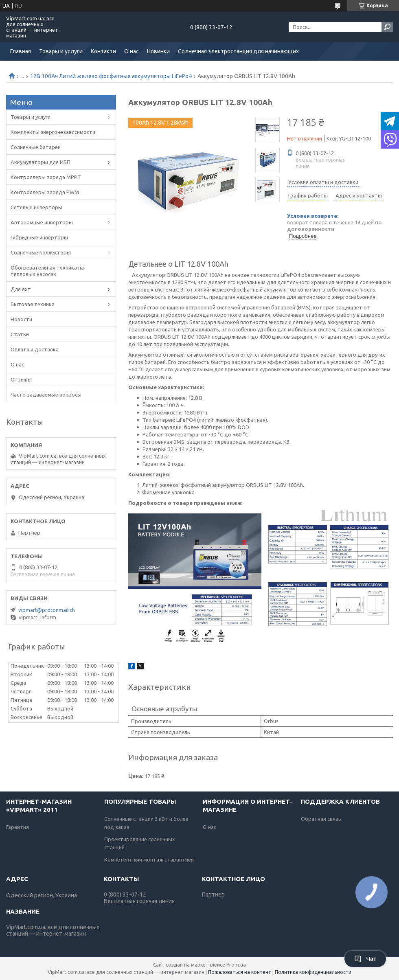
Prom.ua (236, 965)
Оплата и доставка (35, 349)
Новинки (158, 51)
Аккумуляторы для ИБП (41, 162)
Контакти (103, 51)
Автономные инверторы (42, 222)
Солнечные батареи (36, 147)
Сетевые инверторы (36, 207)
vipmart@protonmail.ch (47, 610)
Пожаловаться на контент (240, 972)
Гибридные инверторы (39, 237)
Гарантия (18, 827)
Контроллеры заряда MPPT (46, 177)
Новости (21, 319)
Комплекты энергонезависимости (53, 132)
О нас (132, 51)
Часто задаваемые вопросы (46, 395)
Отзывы (21, 379)
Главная (21, 51)
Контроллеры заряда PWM (45, 192)
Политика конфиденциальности (313, 972)
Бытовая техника (33, 304)
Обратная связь (321, 819)
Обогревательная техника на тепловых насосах (47, 271)
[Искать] (387, 27)
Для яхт (21, 289)
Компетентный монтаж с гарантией (149, 859)
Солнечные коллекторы (41, 252)
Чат (365, 959)
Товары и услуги (61, 51)
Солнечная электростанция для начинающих (238, 51)
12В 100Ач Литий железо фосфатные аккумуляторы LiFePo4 (111, 76)
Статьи (20, 334)
